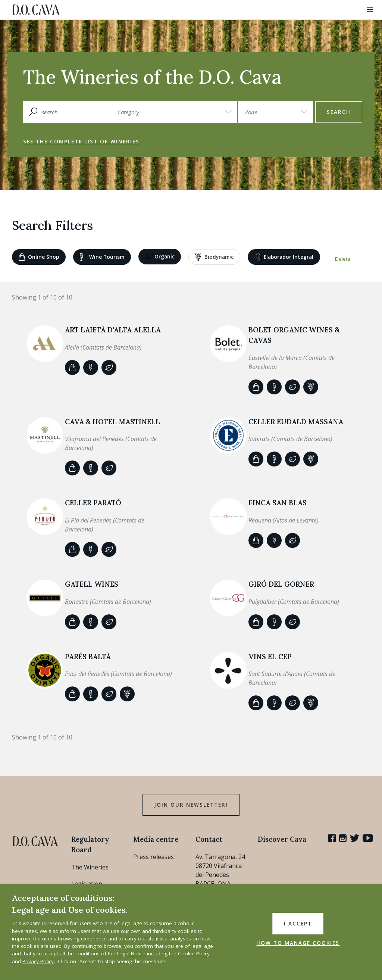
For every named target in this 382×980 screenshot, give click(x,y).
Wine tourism (102, 257)
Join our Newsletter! (191, 805)
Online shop (39, 257)
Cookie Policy (194, 953)
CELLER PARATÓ (93, 503)
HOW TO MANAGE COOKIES (298, 943)
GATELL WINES (92, 584)
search (339, 112)
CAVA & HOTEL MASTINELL (112, 422)
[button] (370, 10)
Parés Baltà (88, 657)
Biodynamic (214, 257)
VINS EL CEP (270, 657)
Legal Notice (131, 953)
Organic (160, 257)
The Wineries (90, 867)
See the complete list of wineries (81, 142)
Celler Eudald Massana (296, 422)
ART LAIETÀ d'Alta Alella (113, 330)
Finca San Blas (278, 503)
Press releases (154, 857)
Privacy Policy (38, 961)
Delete (343, 259)
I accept (298, 924)
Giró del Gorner (281, 584)
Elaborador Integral (284, 257)
